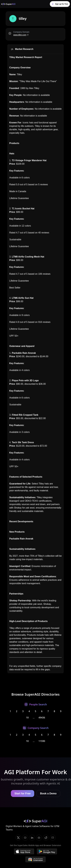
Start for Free (23, 793)
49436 (42, 718)
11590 (42, 741)
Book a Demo (48, 793)
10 (27, 718)
